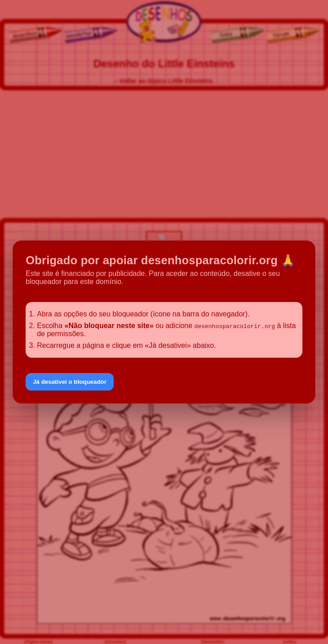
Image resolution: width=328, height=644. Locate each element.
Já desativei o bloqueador (70, 382)
